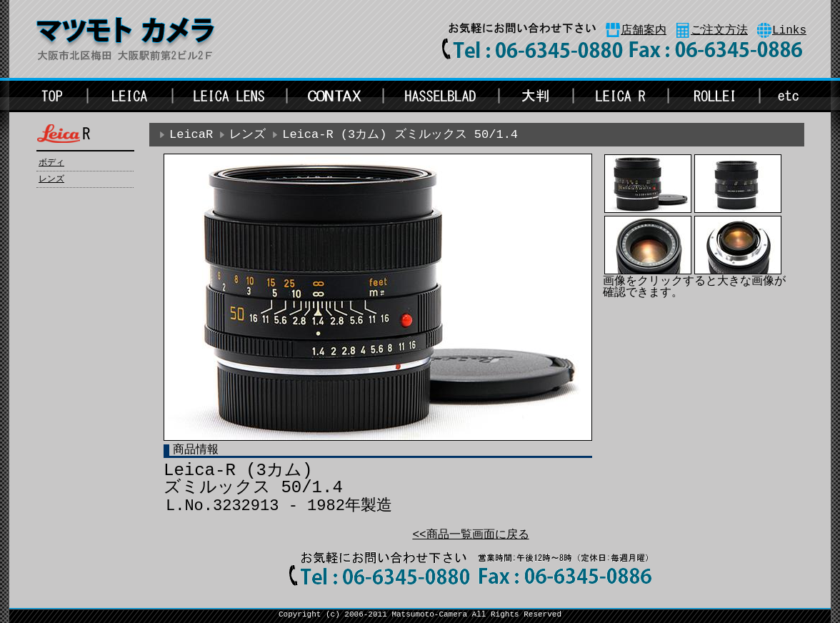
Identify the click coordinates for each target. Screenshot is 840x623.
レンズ (51, 179)
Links (789, 31)
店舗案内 (644, 31)
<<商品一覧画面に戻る (470, 535)
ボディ (51, 163)
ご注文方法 (719, 31)
